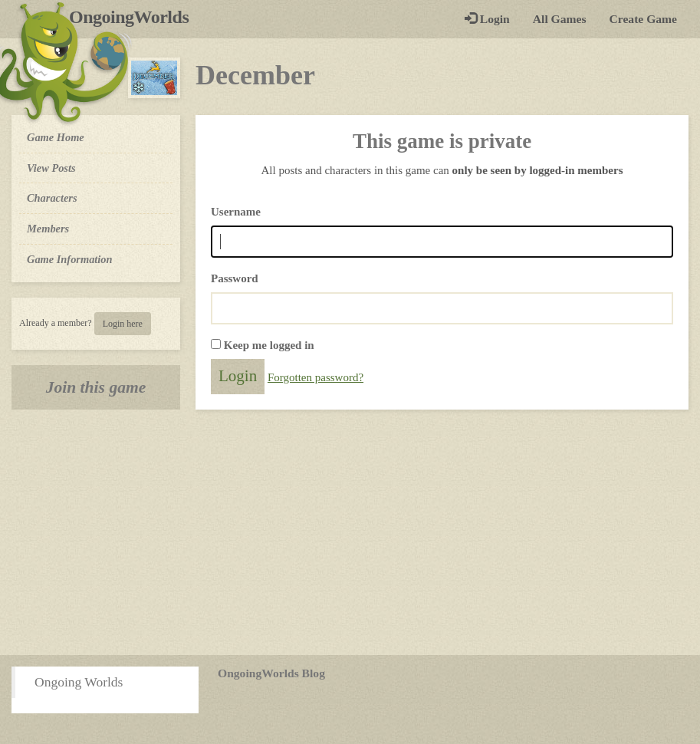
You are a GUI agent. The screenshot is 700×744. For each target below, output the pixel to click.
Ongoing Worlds (79, 682)
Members (48, 229)
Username (236, 212)
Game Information (70, 259)
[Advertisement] (350, 532)
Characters (52, 197)
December (255, 75)
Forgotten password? (315, 377)
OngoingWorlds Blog (271, 673)
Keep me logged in (269, 345)
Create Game (643, 19)
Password (235, 278)
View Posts (51, 168)
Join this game (96, 387)
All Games (560, 19)
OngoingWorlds (135, 17)
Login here (123, 324)
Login (487, 19)
